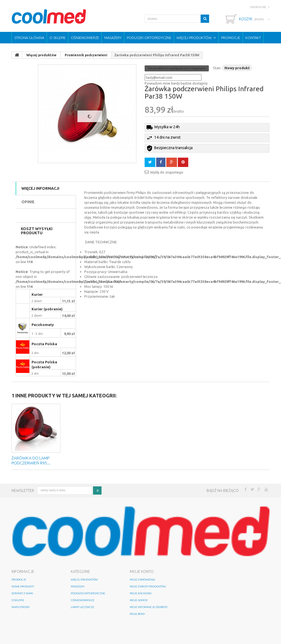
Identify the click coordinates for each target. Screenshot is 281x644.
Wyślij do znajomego (167, 172)
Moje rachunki (141, 593)
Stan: (217, 68)
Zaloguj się (258, 7)
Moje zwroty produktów (148, 586)
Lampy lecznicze (82, 607)
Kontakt (253, 38)
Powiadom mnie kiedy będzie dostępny (176, 83)
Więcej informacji (40, 188)
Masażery (113, 38)
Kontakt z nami (22, 593)
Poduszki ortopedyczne (149, 38)
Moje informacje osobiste (149, 607)
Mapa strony (21, 607)
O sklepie (57, 38)
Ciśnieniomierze (85, 38)
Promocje (231, 38)
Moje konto (142, 571)
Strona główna (29, 38)
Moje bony (137, 614)
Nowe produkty (23, 586)
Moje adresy (139, 600)
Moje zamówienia (142, 580)
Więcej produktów (194, 38)
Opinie (28, 202)
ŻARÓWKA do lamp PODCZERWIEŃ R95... (31, 460)
